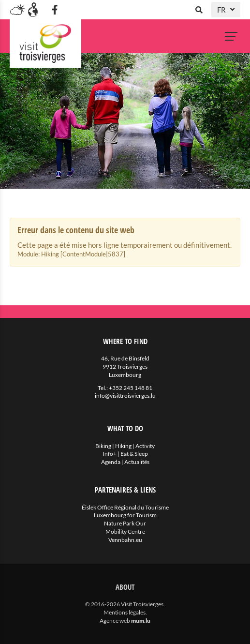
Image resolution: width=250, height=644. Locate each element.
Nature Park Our (125, 523)
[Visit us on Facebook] (55, 10)
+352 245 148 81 (131, 388)
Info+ (110, 454)
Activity (145, 446)
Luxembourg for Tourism (125, 515)
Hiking (123, 446)
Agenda (111, 462)
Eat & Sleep (134, 454)
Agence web (115, 621)
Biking (103, 446)
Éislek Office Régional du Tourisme (125, 507)
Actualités (137, 462)
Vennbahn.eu (125, 540)
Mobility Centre (125, 532)
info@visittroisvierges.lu (125, 396)
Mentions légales (125, 612)
